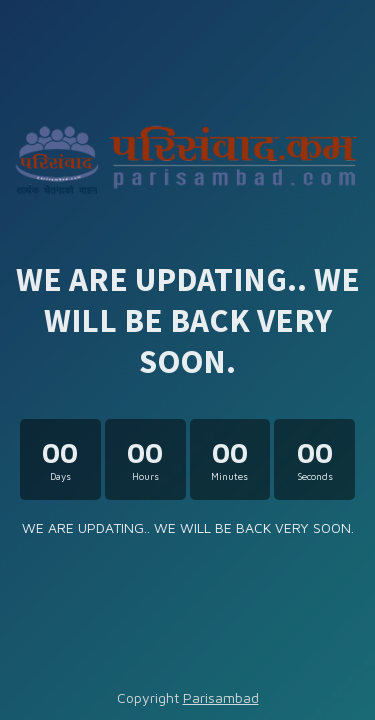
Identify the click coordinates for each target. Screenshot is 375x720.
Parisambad (221, 697)
